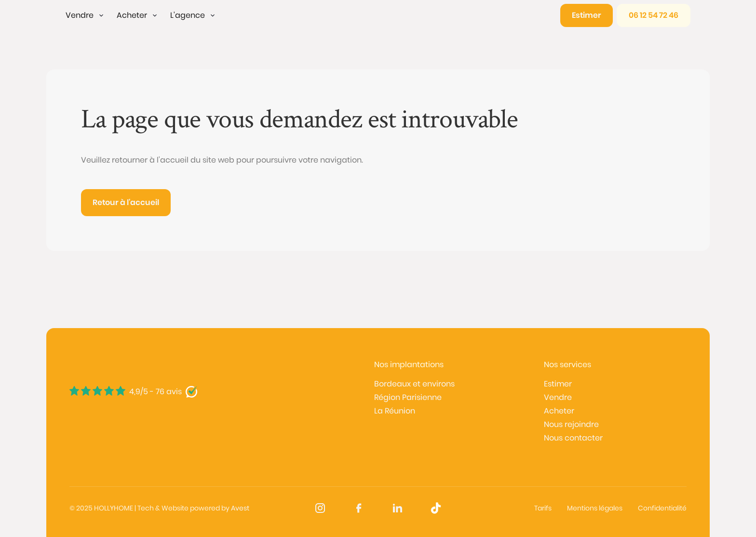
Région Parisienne (408, 397)
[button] (85, 15)
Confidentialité (662, 508)
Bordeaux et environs (414, 384)
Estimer (558, 384)
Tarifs (543, 508)
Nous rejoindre (571, 424)
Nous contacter (573, 438)
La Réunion (395, 411)
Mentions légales (595, 508)
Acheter (559, 411)
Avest (240, 508)
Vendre (558, 397)
